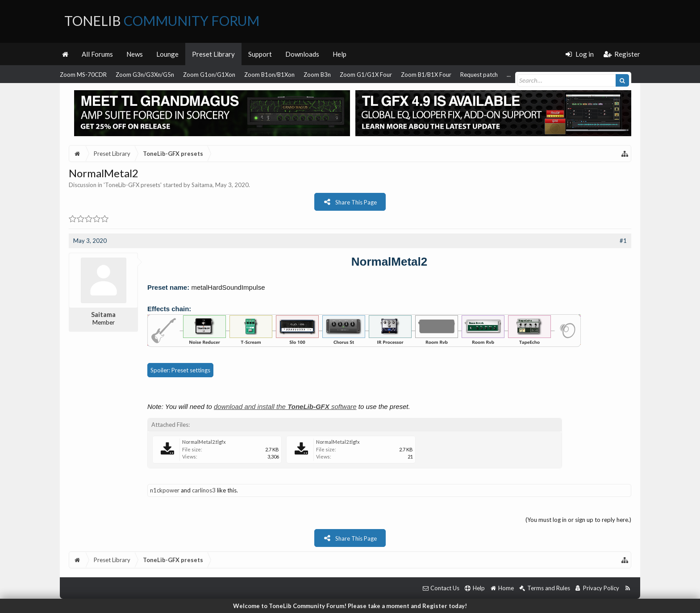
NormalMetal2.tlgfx (204, 442)
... (509, 75)
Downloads (302, 54)
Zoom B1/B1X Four (426, 75)
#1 (623, 241)
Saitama (202, 185)
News (135, 54)
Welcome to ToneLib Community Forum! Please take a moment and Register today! (350, 606)
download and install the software (285, 407)
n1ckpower (165, 490)
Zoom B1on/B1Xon (269, 75)
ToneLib (162, 21)
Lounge (167, 54)
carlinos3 (204, 490)
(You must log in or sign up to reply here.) (578, 520)
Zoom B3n (317, 75)
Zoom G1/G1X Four (366, 75)
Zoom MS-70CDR (83, 75)
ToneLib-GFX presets (133, 185)
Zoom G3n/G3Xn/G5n (145, 75)
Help (340, 54)
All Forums (97, 54)
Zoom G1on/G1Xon (209, 75)
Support (260, 54)
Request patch (479, 75)
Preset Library (213, 54)
